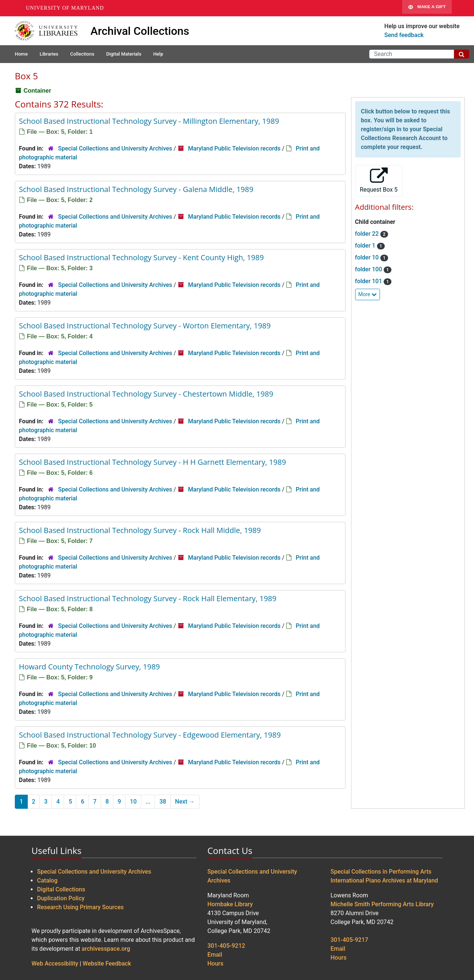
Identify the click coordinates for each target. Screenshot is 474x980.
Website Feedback (107, 964)
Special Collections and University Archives (115, 148)
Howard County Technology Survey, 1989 (89, 667)
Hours (215, 964)
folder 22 (368, 234)
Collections (82, 54)
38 (163, 802)
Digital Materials (124, 54)
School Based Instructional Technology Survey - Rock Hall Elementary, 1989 (148, 598)
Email (215, 955)
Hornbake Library (230, 904)
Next (185, 802)
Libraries (49, 54)
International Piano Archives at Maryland (384, 880)
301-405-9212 (226, 946)
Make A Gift (427, 8)
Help (158, 54)
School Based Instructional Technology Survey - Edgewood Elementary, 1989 (150, 735)
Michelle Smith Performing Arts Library (382, 904)
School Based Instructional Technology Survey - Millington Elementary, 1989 (149, 121)
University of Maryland (65, 8)
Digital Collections (61, 889)
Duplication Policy (61, 898)
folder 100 (369, 269)
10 (133, 802)
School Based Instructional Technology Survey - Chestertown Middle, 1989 (146, 394)
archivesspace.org (106, 949)
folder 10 (368, 257)
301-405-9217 (350, 940)
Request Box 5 (379, 180)
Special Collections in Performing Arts (381, 872)
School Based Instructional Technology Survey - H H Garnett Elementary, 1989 (152, 462)
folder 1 (366, 246)
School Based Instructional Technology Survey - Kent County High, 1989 (141, 257)
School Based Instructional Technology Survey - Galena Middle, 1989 (136, 189)
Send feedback (404, 35)
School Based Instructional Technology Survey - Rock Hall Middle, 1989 (140, 530)
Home (21, 54)
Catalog (47, 880)
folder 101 (369, 281)
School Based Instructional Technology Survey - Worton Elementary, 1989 (145, 326)
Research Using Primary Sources (80, 907)
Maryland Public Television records (234, 148)
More (368, 294)
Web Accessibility (55, 964)
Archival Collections (140, 31)
